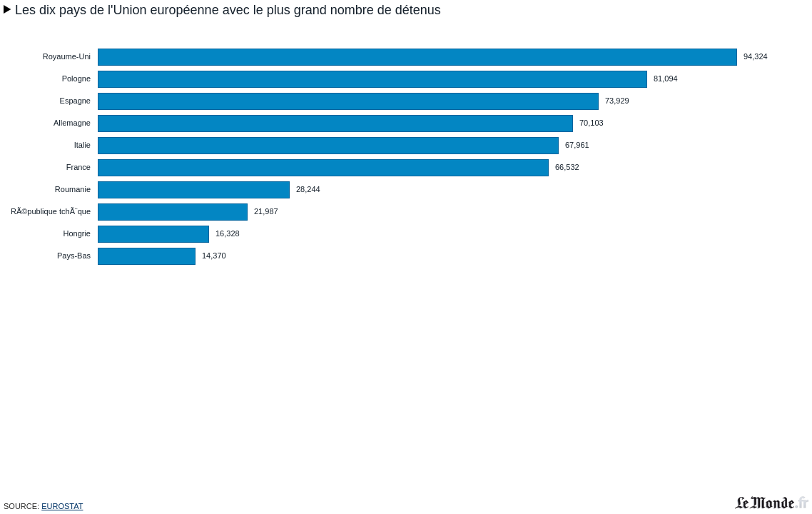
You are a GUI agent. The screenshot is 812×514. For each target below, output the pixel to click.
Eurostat (62, 506)
